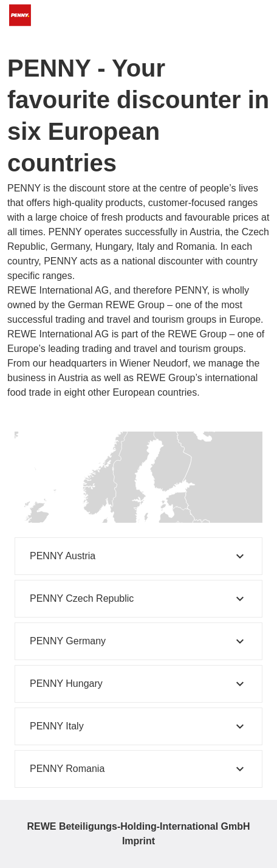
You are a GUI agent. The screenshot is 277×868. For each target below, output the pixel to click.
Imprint (138, 841)
